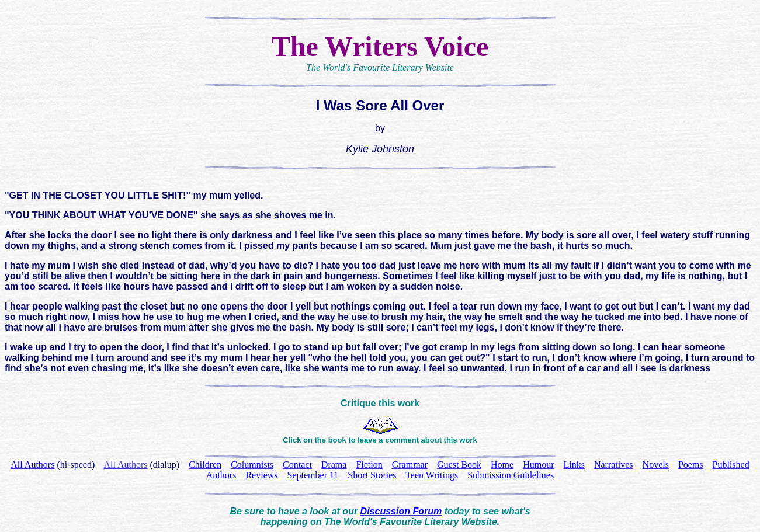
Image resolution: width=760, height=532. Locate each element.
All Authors (125, 465)
